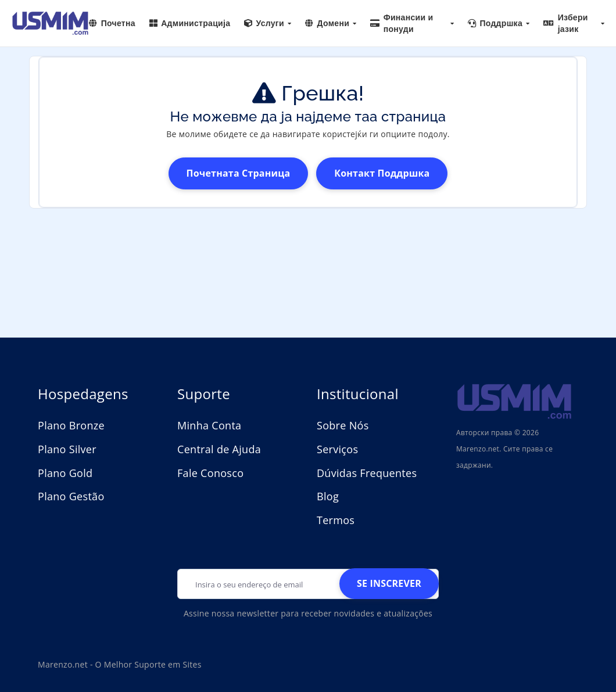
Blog (328, 496)
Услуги (268, 23)
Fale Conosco (210, 473)
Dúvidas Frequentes (367, 473)
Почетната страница (239, 173)
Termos (336, 520)
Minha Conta (209, 425)
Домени (331, 23)
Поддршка (499, 23)
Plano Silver (67, 449)
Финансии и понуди (412, 23)
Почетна (112, 23)
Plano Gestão (71, 496)
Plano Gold (65, 473)
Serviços (337, 449)
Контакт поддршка (382, 173)
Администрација (190, 23)
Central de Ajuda (219, 449)
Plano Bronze (71, 425)
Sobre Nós (343, 425)
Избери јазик (574, 23)
